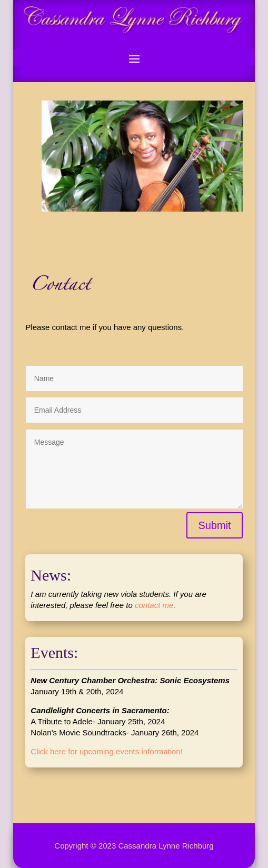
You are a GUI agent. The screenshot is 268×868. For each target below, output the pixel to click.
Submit (214, 525)
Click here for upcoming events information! (106, 751)
